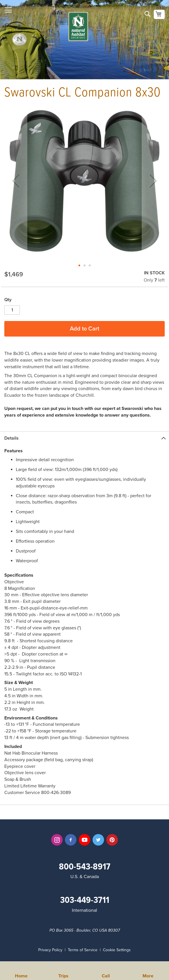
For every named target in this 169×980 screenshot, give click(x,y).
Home (21, 975)
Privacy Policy (50, 950)
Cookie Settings (117, 950)
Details (11, 438)
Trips (63, 975)
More (148, 975)
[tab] (84, 438)
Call (106, 975)
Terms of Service (83, 950)
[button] (79, 265)
